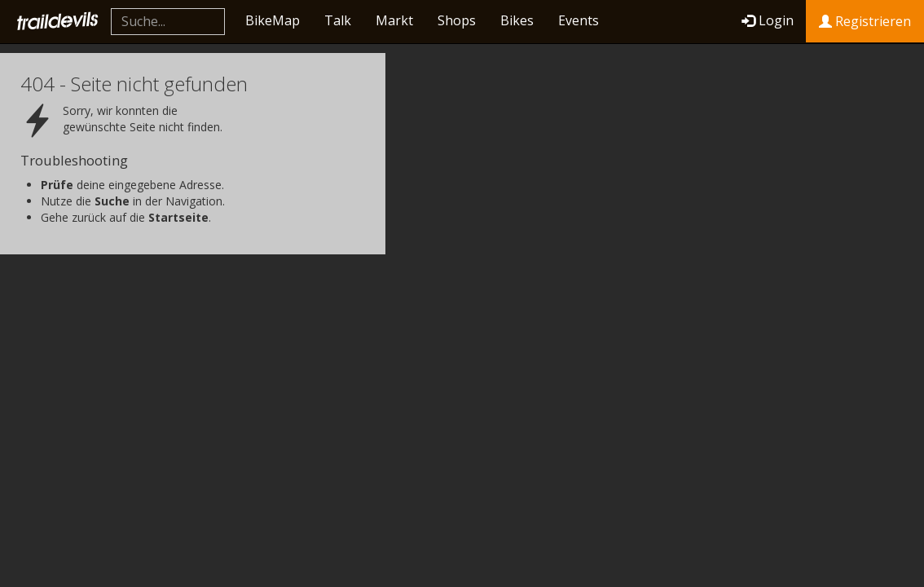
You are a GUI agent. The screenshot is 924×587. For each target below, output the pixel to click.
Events (579, 20)
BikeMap (273, 20)
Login (768, 20)
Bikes (517, 20)
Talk (338, 20)
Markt (394, 20)
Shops (457, 20)
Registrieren (865, 21)
